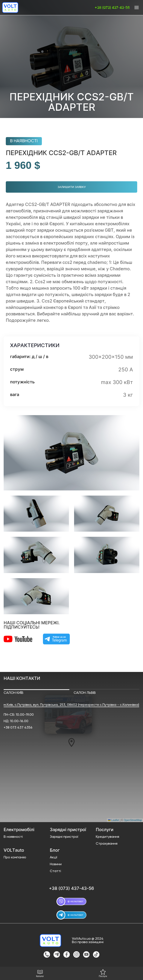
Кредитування (107, 837)
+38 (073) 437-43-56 (112, 8)
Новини (56, 864)
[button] (72, 743)
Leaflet (113, 820)
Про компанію (15, 857)
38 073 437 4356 (19, 728)
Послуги (103, 973)
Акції (53, 857)
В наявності (13, 837)
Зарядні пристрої (64, 837)
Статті (55, 871)
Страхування (107, 844)
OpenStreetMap (133, 820)
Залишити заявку (72, 187)
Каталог (40, 973)
